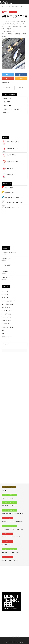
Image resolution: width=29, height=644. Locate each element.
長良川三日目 (10, 168)
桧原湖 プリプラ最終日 (12, 161)
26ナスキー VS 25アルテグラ (12, 198)
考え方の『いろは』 (6, 324)
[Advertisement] (14, 124)
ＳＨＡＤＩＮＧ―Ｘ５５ (13, 148)
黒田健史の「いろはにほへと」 (17, 642)
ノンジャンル (13, 12)
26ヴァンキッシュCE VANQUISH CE (14, 202)
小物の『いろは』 (6, 307)
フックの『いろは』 (6, 321)
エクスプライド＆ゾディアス (9, 301)
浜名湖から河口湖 (11, 175)
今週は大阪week (7, 105)
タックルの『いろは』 (7, 311)
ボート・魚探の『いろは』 (8, 304)
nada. (3, 334)
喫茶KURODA (5, 298)
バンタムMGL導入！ (12, 155)
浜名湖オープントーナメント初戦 (11, 109)
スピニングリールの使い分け (12, 207)
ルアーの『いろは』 (6, 314)
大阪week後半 (7, 102)
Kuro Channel (5, 294)
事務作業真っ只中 (8, 98)
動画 (3, 330)
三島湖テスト (6, 113)
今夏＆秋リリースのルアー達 (9, 252)
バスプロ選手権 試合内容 (13, 142)
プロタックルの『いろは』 (8, 327)
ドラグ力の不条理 (9, 188)
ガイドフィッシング (6, 337)
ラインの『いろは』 (6, 317)
